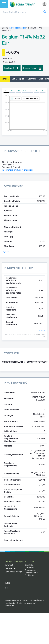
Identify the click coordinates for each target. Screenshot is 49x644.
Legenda (5, 252)
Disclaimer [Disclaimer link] (33, 600)
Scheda (5, 79)
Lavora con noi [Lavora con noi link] (31, 573)
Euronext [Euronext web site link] (9, 565)
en (8, 583)
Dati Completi (18, 79)
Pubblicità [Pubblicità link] (29, 575)
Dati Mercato (14, 186)
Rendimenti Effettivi (19, 268)
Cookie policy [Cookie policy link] (11, 603)
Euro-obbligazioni (18, 28)
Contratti (32, 79)
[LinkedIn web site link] (6, 588)
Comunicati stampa (13, 572)
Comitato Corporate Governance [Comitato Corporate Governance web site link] (30, 568)
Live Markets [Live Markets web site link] (11, 568)
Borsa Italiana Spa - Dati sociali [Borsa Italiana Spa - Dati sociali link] (16, 600)
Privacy (41, 600)
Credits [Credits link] (20, 603)
